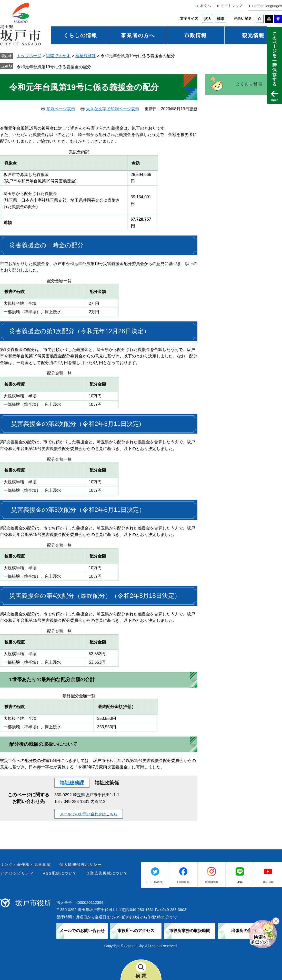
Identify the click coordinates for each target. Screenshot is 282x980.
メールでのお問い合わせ (82, 931)
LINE (240, 882)
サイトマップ (231, 6)
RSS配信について (60, 873)
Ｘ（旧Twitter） (155, 882)
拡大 (208, 19)
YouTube (268, 882)
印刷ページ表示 (61, 109)
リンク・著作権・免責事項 (25, 864)
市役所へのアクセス (136, 931)
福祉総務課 (86, 56)
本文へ (205, 6)
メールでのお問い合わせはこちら (89, 814)
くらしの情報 (80, 35)
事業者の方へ (138, 35)
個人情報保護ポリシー (81, 864)
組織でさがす (58, 56)
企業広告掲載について (107, 873)
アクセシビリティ (17, 873)
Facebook (183, 882)
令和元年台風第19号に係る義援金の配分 (54, 67)
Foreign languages (267, 6)
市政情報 (196, 35)
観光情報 (253, 35)
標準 (220, 19)
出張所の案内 (244, 931)
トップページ (29, 56)
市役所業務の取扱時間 (190, 931)
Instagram (212, 882)
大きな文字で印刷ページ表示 (113, 109)
